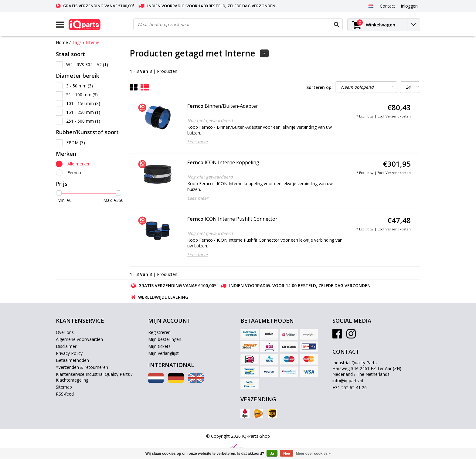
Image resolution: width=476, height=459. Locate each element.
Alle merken (79, 164)
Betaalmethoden (72, 360)
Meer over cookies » (313, 454)
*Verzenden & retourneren (82, 367)
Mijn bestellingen (165, 339)
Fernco (74, 173)
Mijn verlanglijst (163, 353)
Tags (77, 42)
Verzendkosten (398, 116)
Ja (272, 454)
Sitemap (64, 387)
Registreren (159, 332)
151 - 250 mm (83, 112)
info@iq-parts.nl (348, 381)
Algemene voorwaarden (79, 339)
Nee (287, 454)
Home (62, 42)
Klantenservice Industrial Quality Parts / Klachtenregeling (94, 377)
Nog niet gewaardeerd (210, 120)
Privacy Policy (69, 353)
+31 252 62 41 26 (350, 388)
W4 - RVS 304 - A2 (87, 65)
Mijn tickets (159, 346)
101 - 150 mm (83, 103)
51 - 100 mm (82, 95)
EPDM (76, 143)
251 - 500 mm (83, 121)
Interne (93, 42)
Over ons (65, 332)
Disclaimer (66, 346)
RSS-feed (65, 394)
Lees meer (198, 142)
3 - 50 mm (80, 86)
